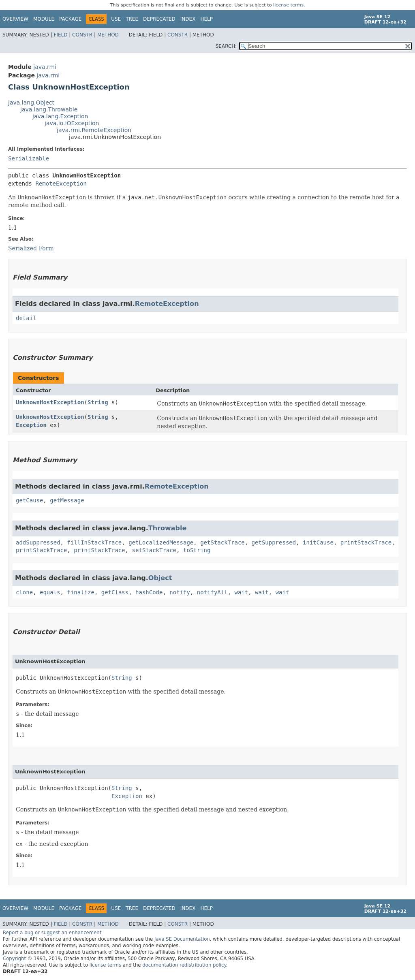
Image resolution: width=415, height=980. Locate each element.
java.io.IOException (72, 123)
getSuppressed (274, 542)
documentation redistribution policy (184, 965)
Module (44, 19)
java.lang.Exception (60, 116)
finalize (80, 592)
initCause (318, 542)
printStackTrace (366, 542)
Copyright (14, 959)
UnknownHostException (50, 402)
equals (50, 592)
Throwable (168, 528)
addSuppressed (38, 542)
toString (197, 550)
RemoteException (61, 184)
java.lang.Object (31, 102)
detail (26, 318)
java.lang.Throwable (49, 109)
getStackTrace (222, 542)
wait (242, 592)
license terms (288, 5)
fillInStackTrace (94, 542)
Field (60, 35)
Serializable (29, 158)
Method (108, 35)
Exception (31, 425)
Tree (132, 19)
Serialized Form (31, 248)
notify (180, 592)
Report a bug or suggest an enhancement (52, 933)
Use (116, 19)
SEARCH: (226, 46)
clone (24, 592)
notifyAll (212, 592)
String (98, 402)
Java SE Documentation (182, 939)
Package (70, 19)
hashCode (149, 592)
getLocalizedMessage (161, 542)
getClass (115, 592)
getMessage (67, 500)
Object (160, 578)
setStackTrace (154, 550)
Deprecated (159, 19)
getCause (29, 500)
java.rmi (45, 67)
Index (188, 19)
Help (206, 19)
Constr (82, 35)
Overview (15, 19)
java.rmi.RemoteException (94, 130)
